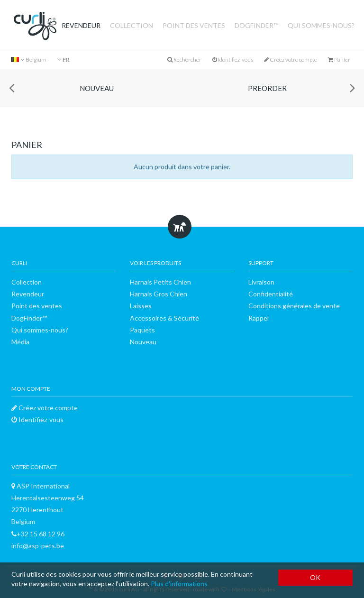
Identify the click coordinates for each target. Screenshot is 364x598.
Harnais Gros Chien (159, 294)
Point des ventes (194, 25)
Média (20, 342)
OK (315, 577)
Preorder (267, 88)
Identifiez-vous (233, 60)
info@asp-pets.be (38, 546)
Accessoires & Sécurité (164, 318)
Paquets (142, 330)
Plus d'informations (179, 584)
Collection (132, 25)
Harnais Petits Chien (160, 282)
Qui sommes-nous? (321, 25)
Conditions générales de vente (294, 306)
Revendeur (81, 25)
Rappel (259, 318)
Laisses (141, 306)
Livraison (261, 282)
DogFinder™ (256, 25)
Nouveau (97, 88)
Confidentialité (271, 294)
